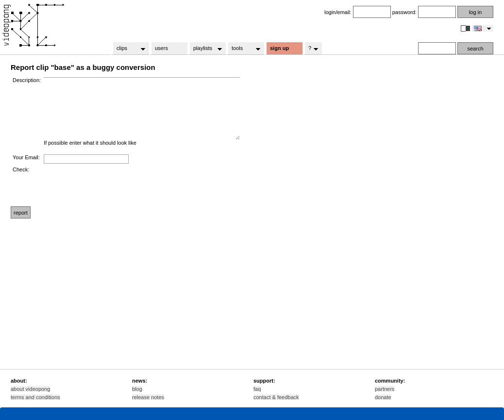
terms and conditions (35, 397)
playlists (205, 49)
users (161, 48)
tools (243, 49)
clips (128, 49)
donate (383, 397)
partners (385, 389)
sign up (279, 48)
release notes (148, 397)
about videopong (30, 389)
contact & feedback (276, 397)
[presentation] (118, 185)
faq (257, 389)
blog (137, 389)
